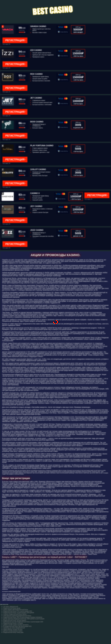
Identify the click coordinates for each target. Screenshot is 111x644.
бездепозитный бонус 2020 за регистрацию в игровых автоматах (23, 617)
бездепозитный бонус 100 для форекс (15, 620)
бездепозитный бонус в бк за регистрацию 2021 (18, 611)
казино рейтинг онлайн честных (13, 629)
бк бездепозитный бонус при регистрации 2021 (17, 626)
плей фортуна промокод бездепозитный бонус (17, 616)
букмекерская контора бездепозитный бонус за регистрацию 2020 (23, 622)
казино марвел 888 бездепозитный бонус (16, 610)
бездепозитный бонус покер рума (13, 632)
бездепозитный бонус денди (12, 608)
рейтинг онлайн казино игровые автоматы (16, 625)
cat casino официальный (11, 607)
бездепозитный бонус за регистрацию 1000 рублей (19, 613)
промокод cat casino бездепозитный (14, 628)
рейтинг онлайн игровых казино (13, 631)
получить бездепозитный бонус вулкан (15, 614)
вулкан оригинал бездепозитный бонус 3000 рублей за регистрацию (24, 619)
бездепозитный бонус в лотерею (13, 623)
